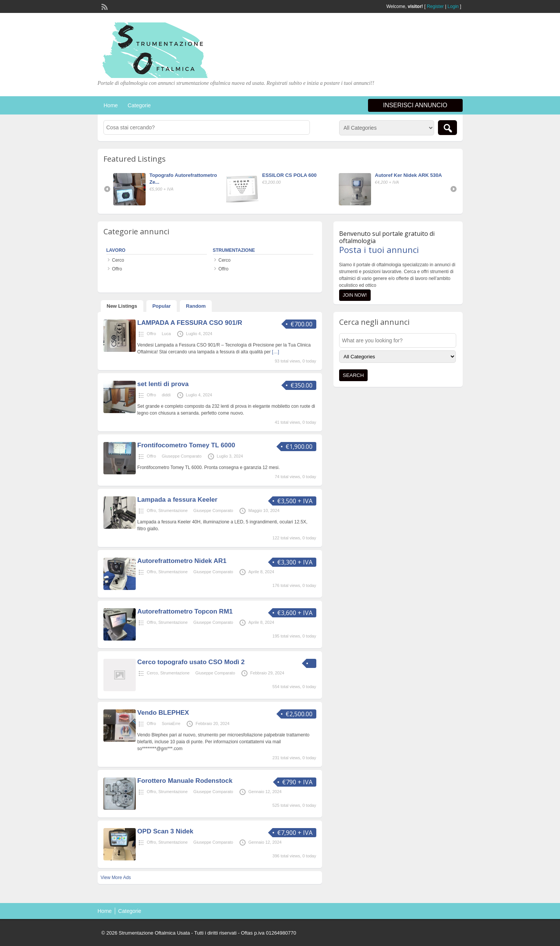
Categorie (139, 105)
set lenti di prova (163, 384)
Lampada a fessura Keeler (177, 500)
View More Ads (116, 878)
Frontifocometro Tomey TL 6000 (186, 445)
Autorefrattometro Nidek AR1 (182, 561)
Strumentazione (234, 250)
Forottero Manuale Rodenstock (185, 781)
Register (435, 6)
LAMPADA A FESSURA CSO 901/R (190, 323)
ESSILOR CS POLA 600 (290, 175)
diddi (166, 395)
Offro (117, 269)
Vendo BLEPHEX (163, 713)
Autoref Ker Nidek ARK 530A (408, 175)
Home (111, 105)
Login (453, 6)
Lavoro (116, 250)
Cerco (118, 260)
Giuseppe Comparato (182, 456)
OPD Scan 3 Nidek (165, 831)
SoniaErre (171, 723)
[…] (275, 352)
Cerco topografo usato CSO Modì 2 (191, 662)
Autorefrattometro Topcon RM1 (185, 611)
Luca (166, 334)
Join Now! (355, 295)
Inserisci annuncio (415, 105)
